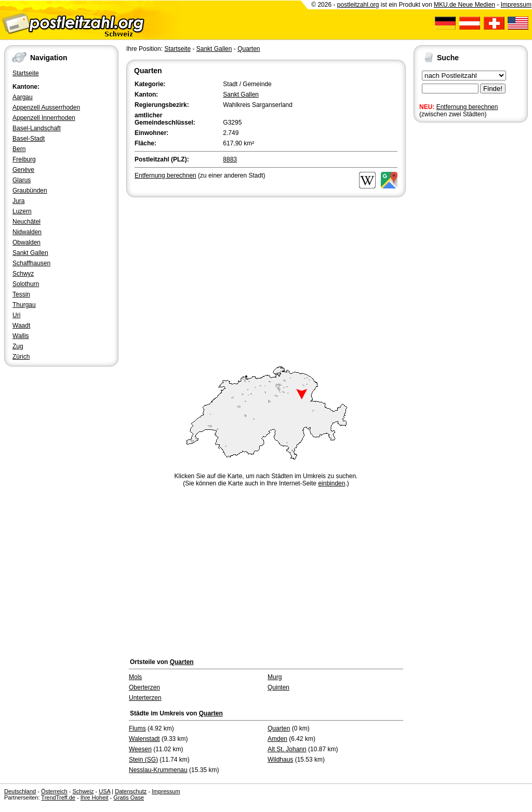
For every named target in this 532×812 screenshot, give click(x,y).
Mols (135, 677)
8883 (230, 159)
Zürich (21, 357)
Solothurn (26, 284)
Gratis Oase (129, 797)
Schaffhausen (31, 263)
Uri (16, 315)
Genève (23, 170)
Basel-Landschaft (37, 128)
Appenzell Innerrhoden (44, 118)
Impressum (516, 5)
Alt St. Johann (287, 749)
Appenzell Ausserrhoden (46, 107)
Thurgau (24, 305)
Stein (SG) (143, 760)
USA (104, 791)
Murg (275, 677)
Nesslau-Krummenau (158, 770)
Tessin (21, 294)
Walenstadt (144, 739)
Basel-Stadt (29, 139)
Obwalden (26, 242)
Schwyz (23, 274)
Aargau (23, 97)
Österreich (54, 791)
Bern (19, 149)
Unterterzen (145, 698)
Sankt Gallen (30, 253)
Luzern (22, 211)
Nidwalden (27, 232)
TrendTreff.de (58, 797)
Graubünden (30, 191)
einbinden (331, 483)
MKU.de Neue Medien (464, 5)
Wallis (21, 336)
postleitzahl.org (358, 5)
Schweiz (83, 791)
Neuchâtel (26, 222)
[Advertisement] (266, 277)
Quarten (249, 49)
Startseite (26, 73)
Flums (137, 728)
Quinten (278, 687)
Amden (277, 739)
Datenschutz (131, 791)
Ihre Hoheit (95, 797)
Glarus (22, 180)
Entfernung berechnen (467, 107)
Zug (18, 346)
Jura (18, 201)
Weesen (140, 749)
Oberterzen (144, 687)
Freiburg (24, 159)
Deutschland (20, 791)
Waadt (21, 326)
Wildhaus (280, 760)
